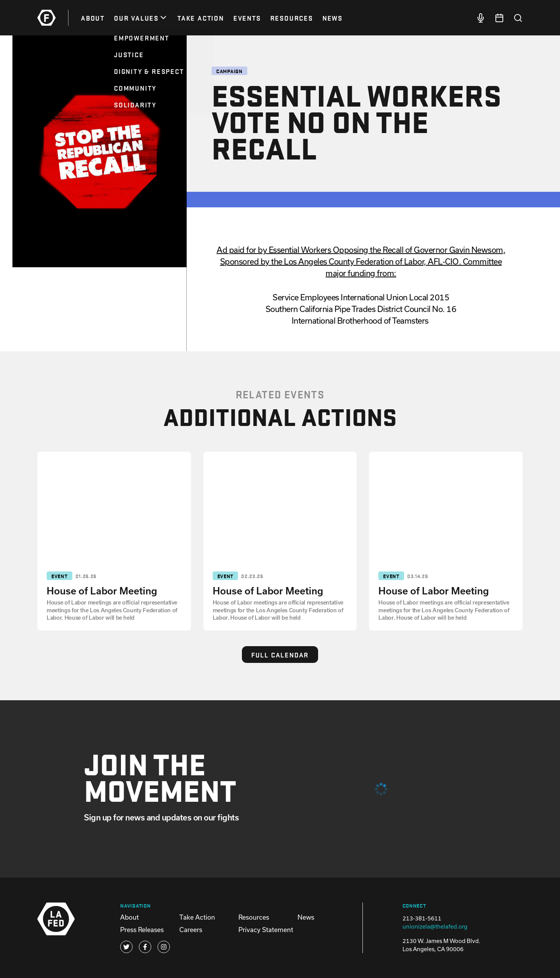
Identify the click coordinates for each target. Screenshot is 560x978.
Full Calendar (280, 655)
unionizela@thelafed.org (435, 926)
